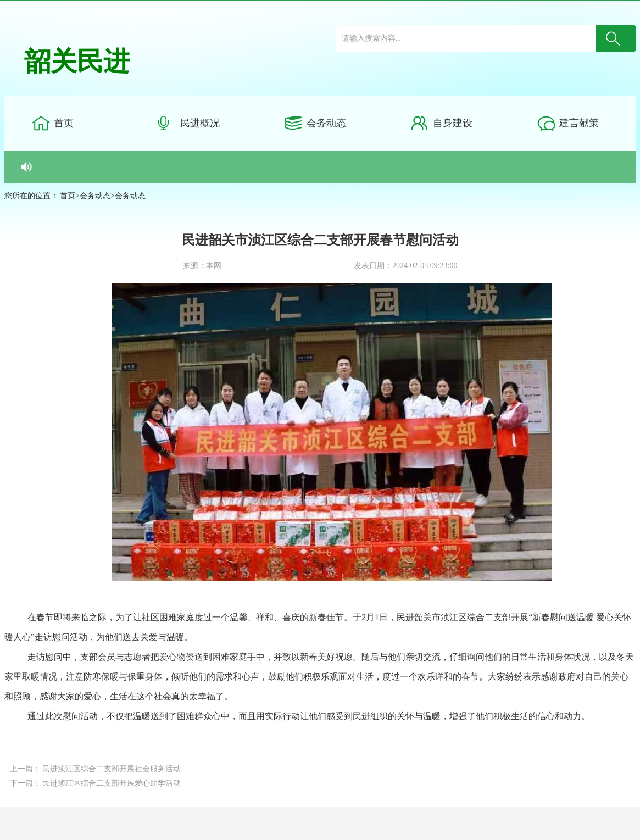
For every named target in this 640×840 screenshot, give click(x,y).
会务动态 (326, 123)
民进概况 (200, 123)
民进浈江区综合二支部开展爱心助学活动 (112, 783)
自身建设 (453, 123)
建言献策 (579, 123)
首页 (64, 123)
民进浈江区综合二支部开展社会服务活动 (112, 769)
